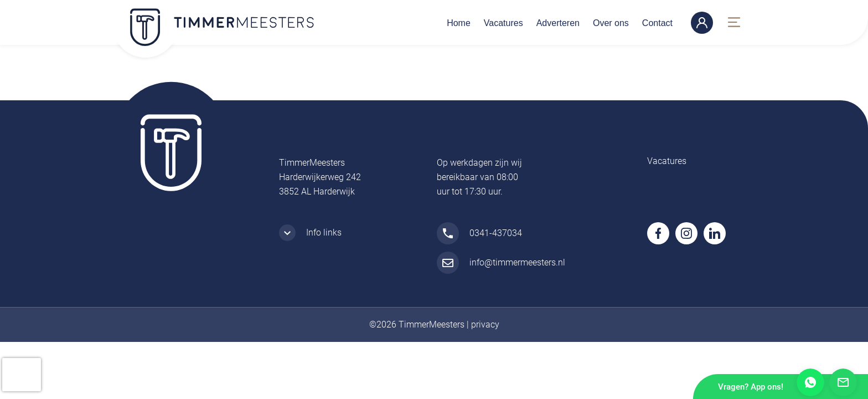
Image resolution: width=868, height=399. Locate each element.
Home (459, 23)
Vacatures (503, 23)
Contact (657, 23)
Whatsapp (810, 382)
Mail (843, 382)
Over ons (611, 23)
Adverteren (558, 23)
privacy (485, 324)
